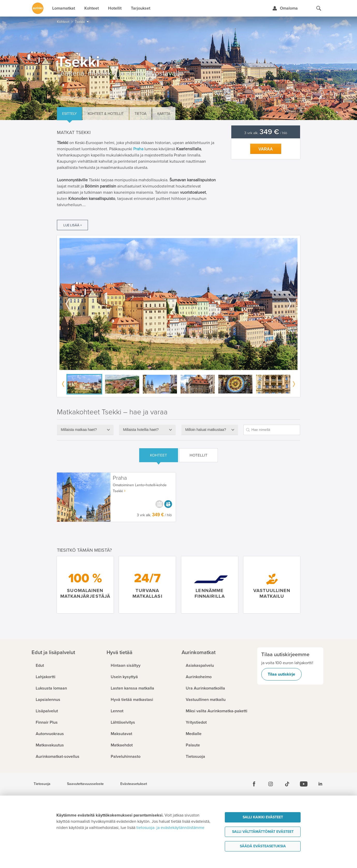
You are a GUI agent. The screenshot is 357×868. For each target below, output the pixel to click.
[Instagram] (271, 784)
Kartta (164, 114)
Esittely (69, 114)
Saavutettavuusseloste (85, 784)
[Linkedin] (320, 784)
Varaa (266, 149)
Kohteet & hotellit (106, 114)
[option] (178, 304)
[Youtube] (304, 784)
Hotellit (199, 455)
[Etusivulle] (38, 8)
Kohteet (159, 455)
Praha (138, 149)
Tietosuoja (42, 784)
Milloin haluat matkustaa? (206, 430)
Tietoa (140, 114)
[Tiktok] (287, 784)
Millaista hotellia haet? (141, 430)
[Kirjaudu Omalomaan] (285, 8)
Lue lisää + (73, 225)
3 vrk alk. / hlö (266, 133)
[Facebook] (254, 784)
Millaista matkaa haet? (79, 430)
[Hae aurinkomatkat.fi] (319, 8)
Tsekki (118, 491)
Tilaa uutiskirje (281, 674)
